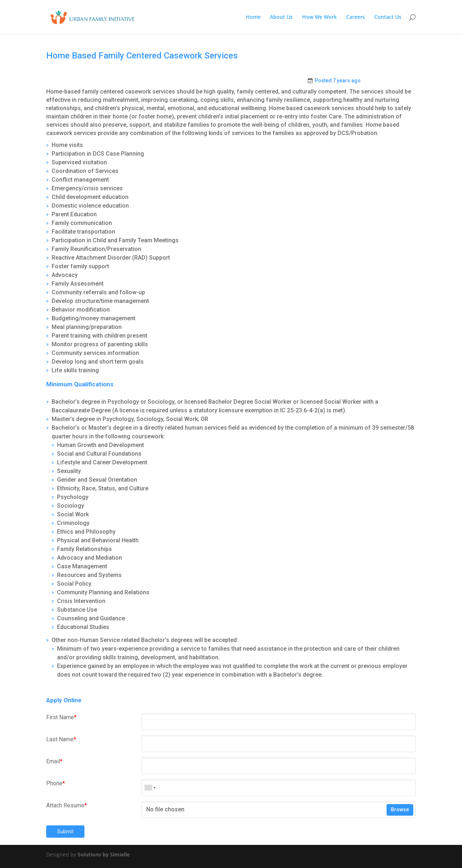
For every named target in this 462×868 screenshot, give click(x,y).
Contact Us (388, 17)
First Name (61, 717)
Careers (356, 17)
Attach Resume (67, 805)
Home (253, 17)
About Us (281, 17)
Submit (65, 832)
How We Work (319, 17)
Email (54, 761)
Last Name (61, 739)
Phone (56, 783)
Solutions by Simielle (104, 854)
